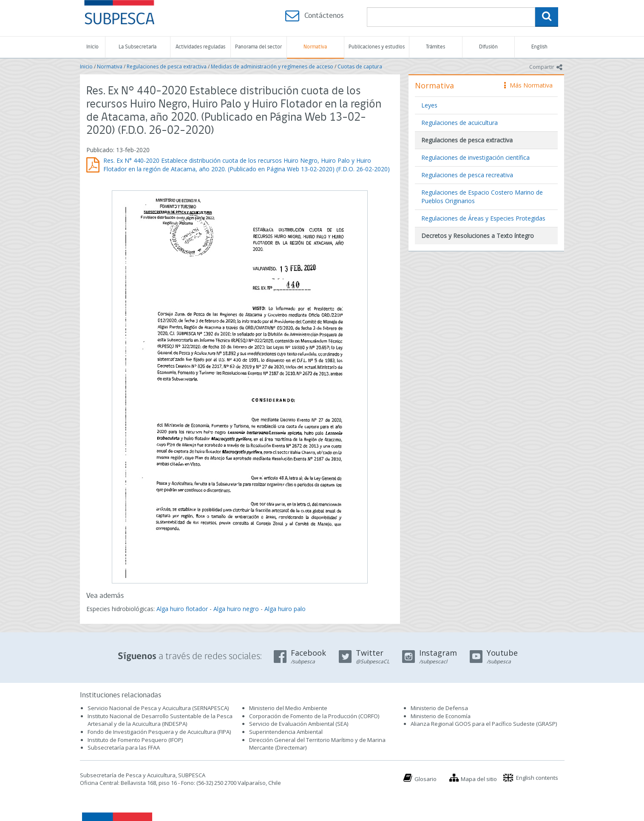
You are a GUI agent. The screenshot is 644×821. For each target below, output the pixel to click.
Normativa (315, 47)
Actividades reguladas (200, 47)
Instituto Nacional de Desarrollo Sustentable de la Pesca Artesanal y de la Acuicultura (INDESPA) (160, 720)
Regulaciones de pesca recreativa (467, 175)
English (539, 47)
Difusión (488, 47)
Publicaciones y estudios (377, 47)
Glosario (426, 779)
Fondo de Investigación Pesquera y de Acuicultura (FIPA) (159, 732)
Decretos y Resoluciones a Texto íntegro (478, 236)
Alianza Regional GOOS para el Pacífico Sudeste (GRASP (483, 724)
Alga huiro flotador (182, 609)
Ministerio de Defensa (439, 708)
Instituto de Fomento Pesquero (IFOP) (135, 740)
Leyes (429, 105)
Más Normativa (528, 85)
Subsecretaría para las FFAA (124, 747)
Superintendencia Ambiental (286, 732)
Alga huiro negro (236, 609)
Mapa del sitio (479, 779)
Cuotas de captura (360, 67)
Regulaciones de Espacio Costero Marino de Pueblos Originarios (482, 197)
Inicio (92, 47)
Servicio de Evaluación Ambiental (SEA (298, 724)
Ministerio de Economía (441, 716)
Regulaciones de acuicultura (460, 123)
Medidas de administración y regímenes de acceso (272, 67)
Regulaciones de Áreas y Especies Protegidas (483, 218)
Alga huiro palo (285, 609)
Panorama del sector (258, 47)
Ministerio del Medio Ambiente (288, 708)
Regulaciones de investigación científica (475, 157)
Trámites (435, 47)
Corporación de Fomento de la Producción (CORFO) (314, 716)
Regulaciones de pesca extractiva (167, 67)
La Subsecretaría (138, 47)
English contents (537, 778)
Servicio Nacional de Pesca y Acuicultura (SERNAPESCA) (158, 708)
